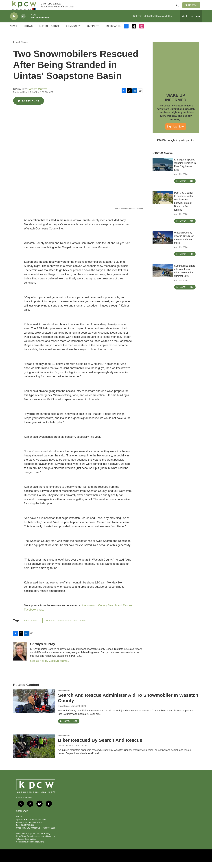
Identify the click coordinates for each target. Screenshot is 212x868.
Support (93, 32)
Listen (44, 32)
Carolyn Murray (37, 95)
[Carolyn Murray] (20, 657)
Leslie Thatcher (65, 752)
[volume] (23, 23)
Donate (194, 8)
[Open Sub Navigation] (20, 32)
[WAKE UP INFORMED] (176, 72)
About (55, 32)
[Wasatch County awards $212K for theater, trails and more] (163, 244)
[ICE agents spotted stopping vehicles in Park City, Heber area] (163, 171)
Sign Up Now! (176, 133)
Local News (20, 48)
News (14, 32)
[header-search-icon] (179, 8)
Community (73, 32)
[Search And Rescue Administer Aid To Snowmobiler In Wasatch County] (34, 707)
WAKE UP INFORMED (176, 104)
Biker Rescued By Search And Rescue (100, 746)
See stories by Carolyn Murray (50, 667)
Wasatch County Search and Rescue (66, 627)
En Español (113, 32)
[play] (14, 23)
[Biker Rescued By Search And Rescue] (34, 752)
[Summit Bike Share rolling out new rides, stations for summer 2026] (163, 277)
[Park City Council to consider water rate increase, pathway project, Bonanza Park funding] (163, 204)
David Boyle (64, 712)
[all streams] (191, 22)
